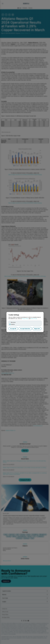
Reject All (37, 329)
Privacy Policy (25, 319)
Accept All (13, 329)
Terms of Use (34, 319)
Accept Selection (25, 329)
